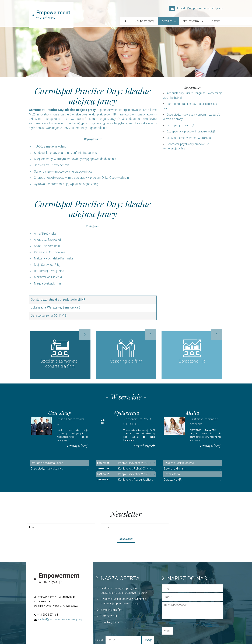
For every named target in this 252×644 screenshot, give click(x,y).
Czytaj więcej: (78, 446)
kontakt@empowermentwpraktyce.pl (196, 8)
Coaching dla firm (111, 622)
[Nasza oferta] (126, 21)
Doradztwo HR (173, 480)
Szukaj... (100, 640)
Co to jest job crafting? (181, 125)
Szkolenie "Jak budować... (180, 463)
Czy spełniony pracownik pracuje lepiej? (191, 131)
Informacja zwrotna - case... (48, 463)
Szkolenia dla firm (175, 469)
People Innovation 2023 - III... (136, 463)
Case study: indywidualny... (47, 469)
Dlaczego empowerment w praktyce (189, 138)
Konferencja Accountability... (136, 480)
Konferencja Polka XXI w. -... (135, 469)
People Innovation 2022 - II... (136, 474)
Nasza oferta (172, 474)
